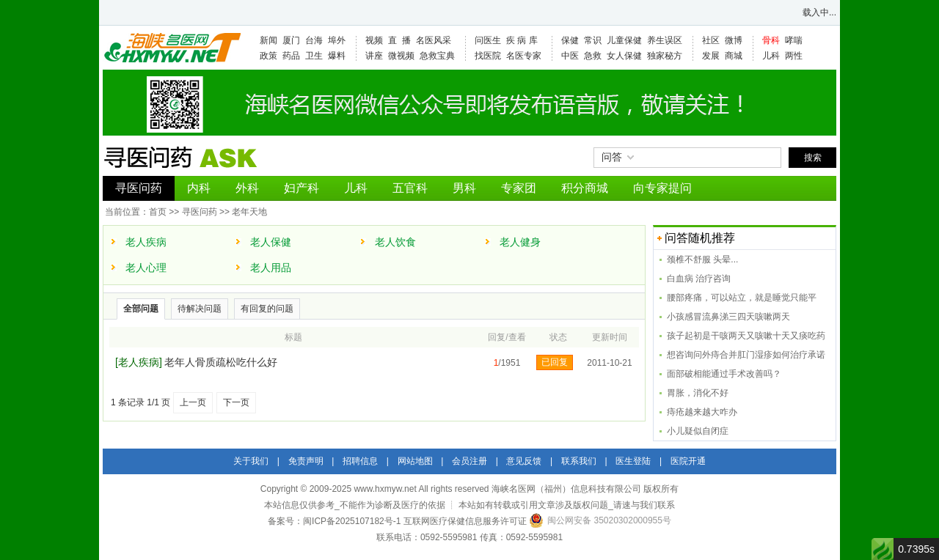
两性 (794, 56)
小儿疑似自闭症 (698, 431)
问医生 (488, 40)
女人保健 (624, 56)
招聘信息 (360, 461)
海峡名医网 (172, 48)
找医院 (488, 56)
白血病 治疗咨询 (699, 279)
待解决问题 (200, 309)
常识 (593, 40)
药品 (291, 56)
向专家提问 (662, 188)
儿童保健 (624, 40)
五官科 (410, 188)
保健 (570, 40)
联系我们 (579, 461)
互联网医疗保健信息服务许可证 (465, 521)
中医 (570, 56)
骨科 (771, 40)
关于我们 (251, 461)
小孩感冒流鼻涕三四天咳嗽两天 (728, 317)
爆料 (337, 56)
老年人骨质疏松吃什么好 (221, 362)
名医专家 (524, 56)
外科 (247, 188)
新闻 (268, 40)
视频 (374, 40)
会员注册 (469, 461)
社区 (711, 40)
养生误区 (665, 40)
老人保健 (271, 242)
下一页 (236, 402)
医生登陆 (633, 461)
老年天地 (249, 212)
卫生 (314, 56)
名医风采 (434, 40)
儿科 (771, 56)
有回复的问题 (267, 309)
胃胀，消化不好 (698, 393)
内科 (199, 188)
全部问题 (141, 309)
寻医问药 (139, 188)
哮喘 (794, 40)
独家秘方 (665, 56)
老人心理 (146, 268)
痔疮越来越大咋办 (702, 412)
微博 (734, 40)
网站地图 (415, 461)
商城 (734, 56)
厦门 (291, 40)
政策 (268, 56)
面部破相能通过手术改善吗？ (724, 374)
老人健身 (520, 242)
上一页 (193, 402)
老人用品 (271, 268)
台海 (314, 40)
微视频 (401, 56)
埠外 (337, 40)
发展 (711, 56)
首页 (158, 212)
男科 (464, 188)
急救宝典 (437, 56)
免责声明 (306, 461)
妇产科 (302, 188)
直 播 (399, 40)
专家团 (519, 188)
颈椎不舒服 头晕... (702, 259)
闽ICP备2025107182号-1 (352, 521)
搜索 (813, 158)
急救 (593, 56)
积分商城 (585, 188)
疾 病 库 (522, 40)
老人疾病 (146, 242)
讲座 (374, 56)
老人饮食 (395, 242)
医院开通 (688, 461)
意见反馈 (524, 461)
